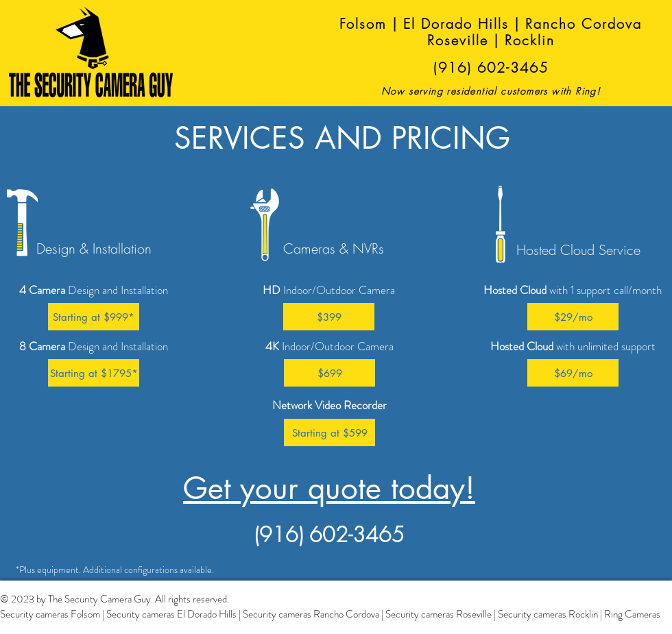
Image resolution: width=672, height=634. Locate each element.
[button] (94, 317)
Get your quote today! (329, 488)
